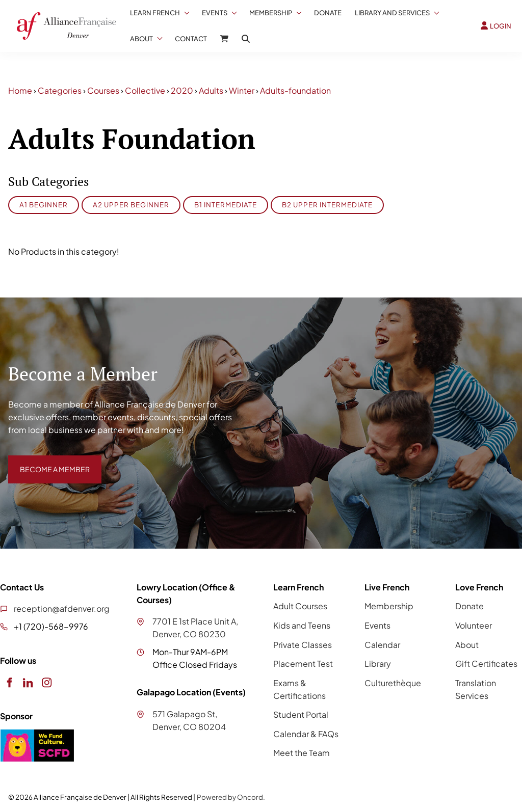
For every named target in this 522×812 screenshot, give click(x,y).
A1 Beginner (44, 205)
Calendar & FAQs (306, 734)
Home (20, 90)
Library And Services (392, 13)
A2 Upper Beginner (131, 205)
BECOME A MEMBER (47, 461)
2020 (182, 90)
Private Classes (303, 645)
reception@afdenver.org (62, 608)
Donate (328, 13)
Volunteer (474, 625)
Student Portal (301, 714)
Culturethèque (393, 683)
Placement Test (303, 664)
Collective (145, 90)
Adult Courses (300, 606)
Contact (191, 39)
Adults (211, 90)
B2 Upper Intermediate (327, 205)
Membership (271, 13)
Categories (60, 90)
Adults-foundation (295, 90)
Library (378, 664)
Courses (103, 90)
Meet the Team (302, 753)
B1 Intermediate (226, 205)
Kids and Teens (302, 625)
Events (215, 13)
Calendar (382, 645)
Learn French (155, 13)
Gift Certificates (486, 664)
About (141, 39)
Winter (242, 90)
